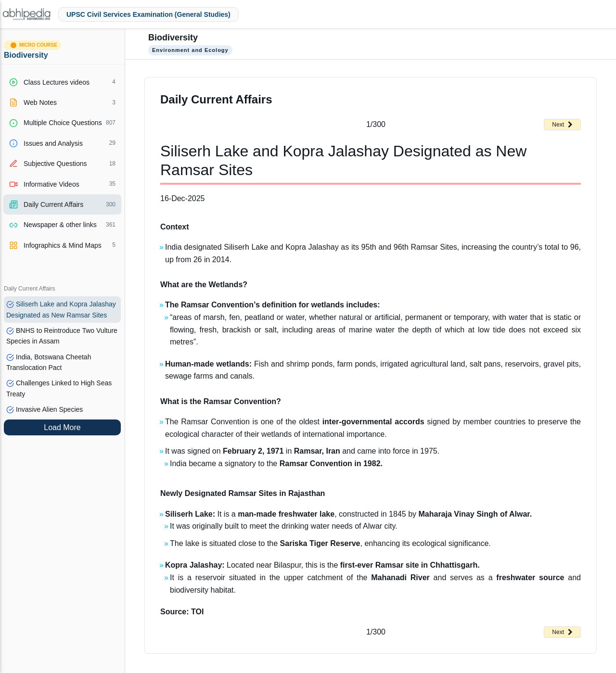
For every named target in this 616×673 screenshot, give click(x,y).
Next (562, 125)
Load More (62, 427)
